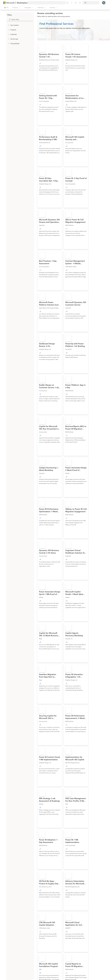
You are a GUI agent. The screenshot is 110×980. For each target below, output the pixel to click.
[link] (50, 64)
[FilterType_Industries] (9, 34)
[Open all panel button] (6, 8)
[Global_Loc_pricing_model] (9, 43)
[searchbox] (22, 19)
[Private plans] (80, 3)
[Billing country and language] (91, 3)
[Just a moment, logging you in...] (104, 3)
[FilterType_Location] (9, 25)
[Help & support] (72, 3)
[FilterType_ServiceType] (9, 39)
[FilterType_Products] (9, 30)
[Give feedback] (67, 3)
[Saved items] (76, 3)
